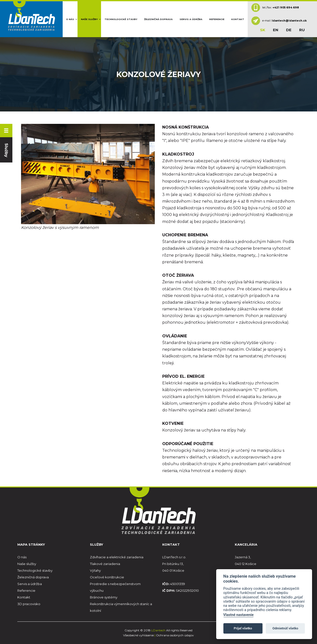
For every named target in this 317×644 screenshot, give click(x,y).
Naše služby (89, 19)
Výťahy (95, 570)
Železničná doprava (158, 19)
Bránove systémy (104, 597)
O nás (70, 19)
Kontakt (238, 19)
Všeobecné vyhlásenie (138, 635)
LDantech (159, 630)
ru (302, 30)
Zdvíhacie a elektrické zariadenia (117, 557)
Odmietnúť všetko (285, 628)
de (289, 30)
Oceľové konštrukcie (107, 577)
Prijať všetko (243, 628)
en (276, 30)
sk (263, 30)
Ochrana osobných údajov (175, 635)
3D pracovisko (29, 604)
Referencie (217, 19)
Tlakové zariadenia (105, 564)
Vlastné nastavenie (238, 615)
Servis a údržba (191, 19)
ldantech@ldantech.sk (289, 21)
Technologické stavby (121, 19)
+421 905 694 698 (286, 7)
